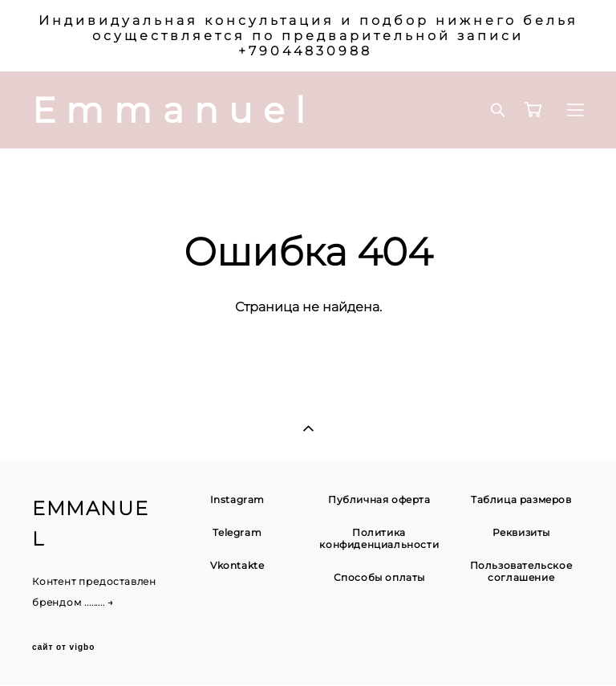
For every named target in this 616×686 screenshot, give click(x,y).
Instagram (237, 499)
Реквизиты (521, 532)
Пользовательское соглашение (521, 571)
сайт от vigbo (63, 647)
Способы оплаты (379, 577)
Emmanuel (174, 110)
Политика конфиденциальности (379, 538)
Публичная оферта (379, 499)
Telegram (237, 532)
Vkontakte (237, 565)
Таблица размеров (521, 499)
